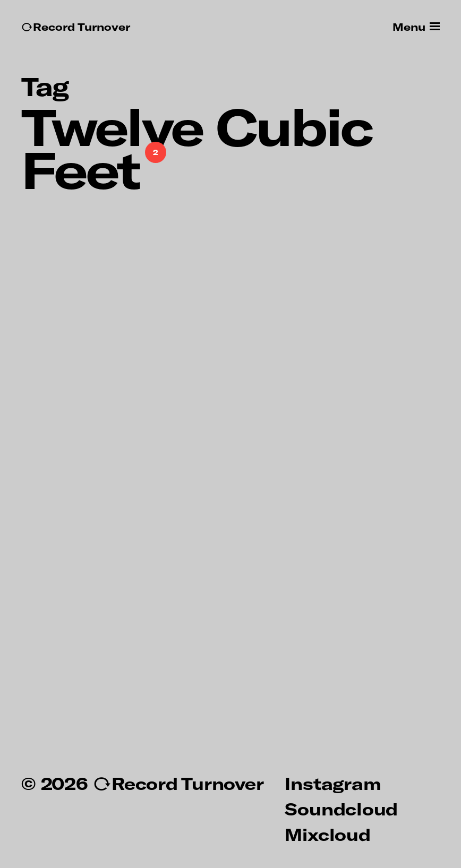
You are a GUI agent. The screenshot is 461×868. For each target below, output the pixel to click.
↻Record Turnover (76, 27)
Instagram (333, 783)
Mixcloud (327, 834)
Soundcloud (341, 809)
